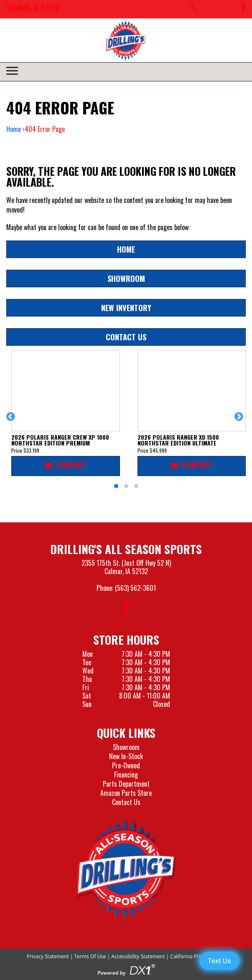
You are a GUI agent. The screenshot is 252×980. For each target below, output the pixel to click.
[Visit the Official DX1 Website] (126, 969)
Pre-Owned (126, 765)
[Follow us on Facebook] (243, 9)
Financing (126, 775)
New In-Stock (126, 756)
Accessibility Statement (138, 956)
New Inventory (126, 308)
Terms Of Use (90, 956)
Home (14, 129)
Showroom (126, 278)
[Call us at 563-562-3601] (194, 9)
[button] (12, 420)
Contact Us (126, 337)
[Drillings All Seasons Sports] (126, 871)
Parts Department (126, 784)
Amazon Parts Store (126, 793)
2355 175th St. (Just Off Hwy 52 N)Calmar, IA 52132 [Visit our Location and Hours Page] (126, 567)
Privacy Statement (48, 956)
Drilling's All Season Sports (126, 549)
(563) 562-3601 (135, 588)
